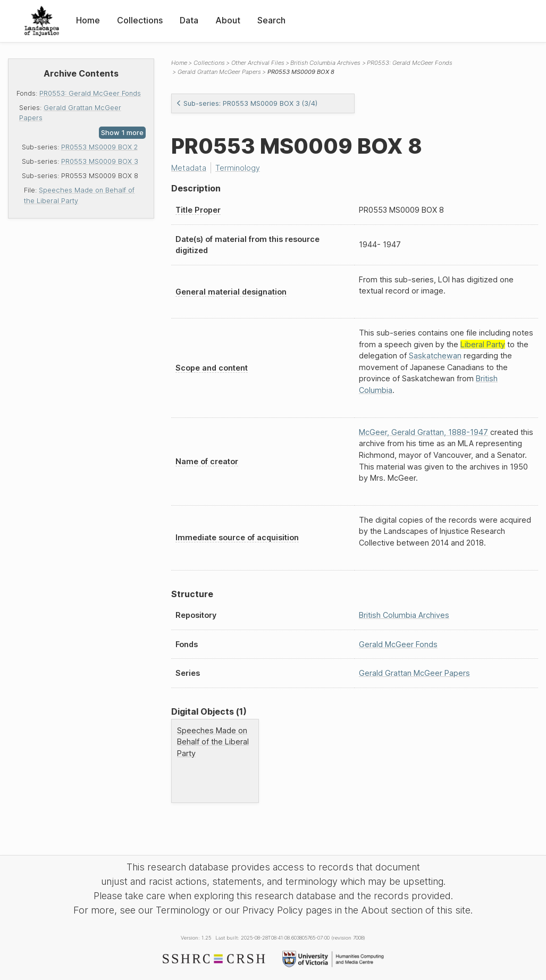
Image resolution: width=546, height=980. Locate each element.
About (228, 20)
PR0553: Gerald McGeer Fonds (90, 93)
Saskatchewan (435, 355)
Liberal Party (483, 344)
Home (88, 20)
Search (271, 20)
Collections (140, 20)
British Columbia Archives (325, 63)
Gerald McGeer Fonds (398, 644)
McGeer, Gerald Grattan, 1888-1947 (423, 432)
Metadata (189, 168)
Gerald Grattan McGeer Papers (219, 72)
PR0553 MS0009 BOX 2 (99, 147)
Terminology (238, 168)
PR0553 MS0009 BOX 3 (100, 161)
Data (189, 20)
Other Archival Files (258, 63)
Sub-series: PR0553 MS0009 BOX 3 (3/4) (247, 103)
